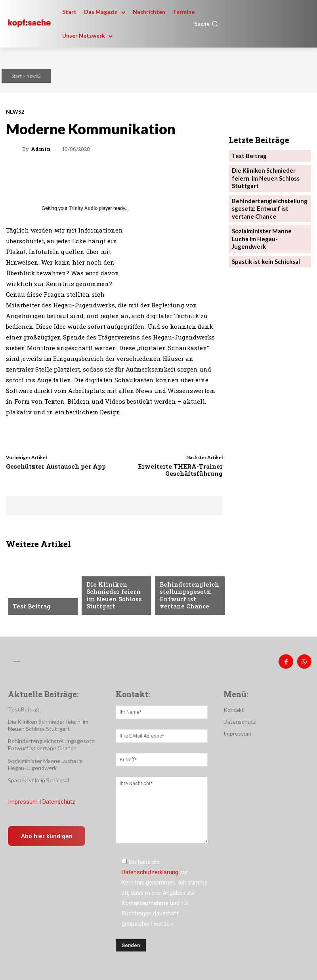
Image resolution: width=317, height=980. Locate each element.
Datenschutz (59, 799)
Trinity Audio (83, 208)
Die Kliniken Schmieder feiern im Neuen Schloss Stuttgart (116, 598)
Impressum (23, 799)
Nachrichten (104, 576)
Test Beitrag (30, 606)
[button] (206, 24)
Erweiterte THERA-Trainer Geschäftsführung (180, 470)
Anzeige (23, 594)
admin (41, 149)
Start (16, 76)
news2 (34, 76)
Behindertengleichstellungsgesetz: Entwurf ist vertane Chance (189, 598)
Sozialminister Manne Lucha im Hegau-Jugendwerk (267, 219)
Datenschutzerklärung (150, 869)
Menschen (173, 576)
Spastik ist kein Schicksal (263, 236)
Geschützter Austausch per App (56, 466)
